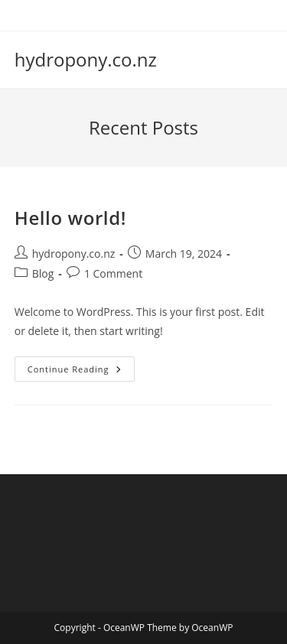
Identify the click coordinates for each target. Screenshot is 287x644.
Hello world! (70, 218)
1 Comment (113, 273)
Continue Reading (81, 372)
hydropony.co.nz (86, 59)
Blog (43, 273)
